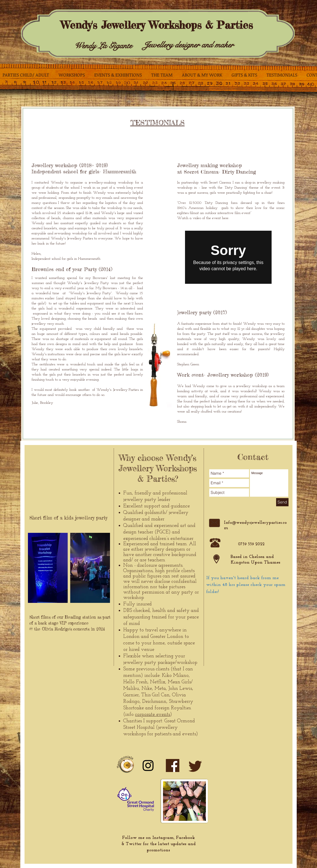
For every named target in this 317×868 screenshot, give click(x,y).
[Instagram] (148, 766)
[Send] (282, 502)
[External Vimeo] (228, 257)
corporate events (153, 715)
